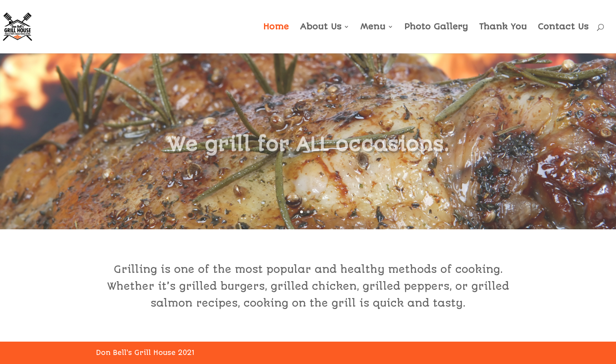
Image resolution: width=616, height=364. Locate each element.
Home (276, 28)
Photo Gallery (436, 28)
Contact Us (563, 28)
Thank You (503, 28)
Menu (373, 28)
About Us (321, 28)
